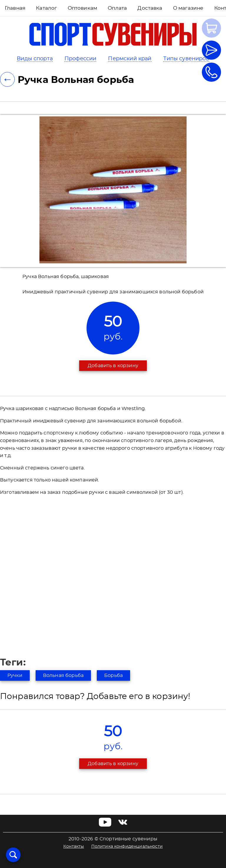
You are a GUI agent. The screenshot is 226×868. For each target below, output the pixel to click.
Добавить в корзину (113, 366)
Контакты (74, 847)
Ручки (15, 675)
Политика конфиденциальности (127, 847)
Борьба (113, 675)
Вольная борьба (63, 675)
